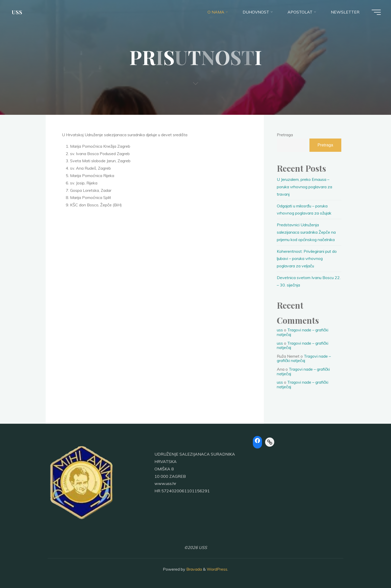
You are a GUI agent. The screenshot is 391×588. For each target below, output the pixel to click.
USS (17, 12)
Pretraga (285, 135)
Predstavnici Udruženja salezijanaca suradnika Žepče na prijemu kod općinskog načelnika (306, 232)
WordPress (217, 569)
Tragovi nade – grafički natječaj (303, 332)
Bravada (194, 569)
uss (280, 330)
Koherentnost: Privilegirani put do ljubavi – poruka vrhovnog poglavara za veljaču (307, 259)
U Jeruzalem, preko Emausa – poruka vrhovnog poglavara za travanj (304, 187)
